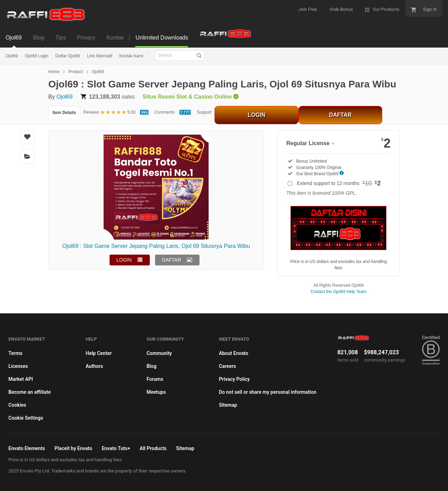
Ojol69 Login (37, 56)
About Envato (233, 353)
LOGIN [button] (124, 260)
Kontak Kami (131, 56)
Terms (15, 353)
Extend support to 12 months (339, 183)
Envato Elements (27, 448)
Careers (227, 366)
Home (54, 72)
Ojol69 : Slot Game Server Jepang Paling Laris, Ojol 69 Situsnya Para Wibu (156, 246)
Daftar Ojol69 (68, 56)
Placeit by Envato (73, 448)
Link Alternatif (100, 56)
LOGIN (257, 115)
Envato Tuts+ (116, 448)
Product (75, 72)
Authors (94, 366)
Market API (21, 379)
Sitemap (228, 405)
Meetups (156, 392)
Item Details (64, 113)
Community (159, 353)
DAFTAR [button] (172, 260)
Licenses (18, 366)
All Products (153, 448)
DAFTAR (340, 115)
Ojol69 (12, 56)
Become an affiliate (30, 392)
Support (204, 112)
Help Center (99, 353)
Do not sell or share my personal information (268, 392)
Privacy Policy (234, 379)
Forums (155, 379)
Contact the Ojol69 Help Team (338, 292)
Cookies (17, 405)
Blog (152, 366)
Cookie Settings (26, 418)
